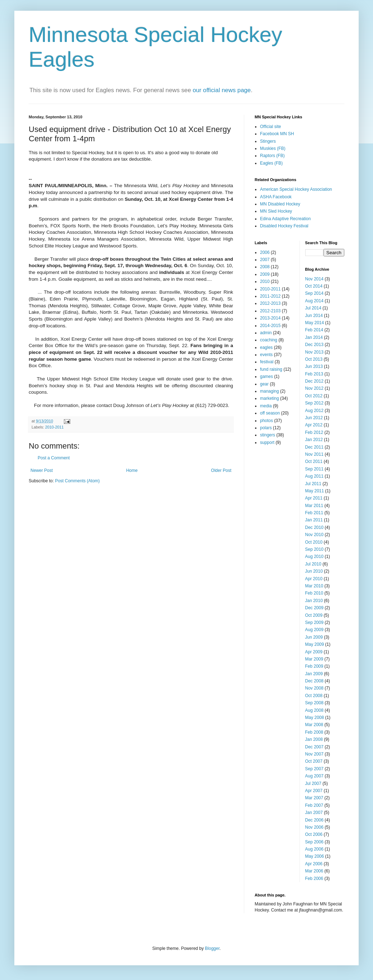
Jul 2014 (313, 308)
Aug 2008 (314, 710)
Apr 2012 (314, 425)
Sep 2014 (314, 293)
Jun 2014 (314, 316)
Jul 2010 (313, 564)
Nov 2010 (314, 535)
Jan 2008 (314, 739)
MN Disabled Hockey (280, 204)
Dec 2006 (314, 820)
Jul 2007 (313, 783)
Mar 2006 (314, 871)
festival (267, 362)
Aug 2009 (314, 630)
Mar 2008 (314, 725)
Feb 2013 (314, 374)
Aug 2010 (314, 557)
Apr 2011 (314, 498)
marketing (270, 398)
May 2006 (315, 856)
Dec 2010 (314, 527)
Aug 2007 (314, 776)
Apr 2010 (314, 579)
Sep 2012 (314, 403)
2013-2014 (270, 318)
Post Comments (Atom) (77, 481)
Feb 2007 (314, 805)
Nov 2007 (314, 754)
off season (270, 413)
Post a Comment (54, 458)
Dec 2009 (314, 608)
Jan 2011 (314, 520)
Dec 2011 (314, 447)
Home (132, 470)
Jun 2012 (314, 418)
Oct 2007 (314, 761)
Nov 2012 (314, 388)
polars (266, 428)
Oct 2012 (314, 396)
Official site (270, 127)
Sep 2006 (314, 842)
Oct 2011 (314, 461)
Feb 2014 (314, 330)
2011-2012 (270, 296)
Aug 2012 (314, 411)
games (266, 377)
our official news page (222, 90)
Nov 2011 (314, 454)
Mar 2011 (314, 506)
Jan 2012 (314, 440)
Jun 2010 (314, 571)
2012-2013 (270, 303)
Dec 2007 (314, 747)
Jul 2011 (313, 484)
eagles (266, 347)
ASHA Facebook (276, 197)
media (266, 406)
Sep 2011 (314, 469)
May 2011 (315, 491)
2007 (265, 260)
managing (270, 391)
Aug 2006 (314, 849)
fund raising (271, 369)
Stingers (268, 141)
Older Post (221, 470)
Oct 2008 (314, 696)
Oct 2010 (314, 542)
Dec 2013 (314, 345)
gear (264, 384)
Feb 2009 (314, 666)
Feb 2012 (314, 432)
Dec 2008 (314, 681)
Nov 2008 (314, 688)
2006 (265, 252)
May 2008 (315, 718)
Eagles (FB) (271, 163)
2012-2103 (270, 311)
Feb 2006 (314, 879)
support (267, 442)
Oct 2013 (314, 359)
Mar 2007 (314, 798)
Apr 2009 (314, 652)
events (266, 355)
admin (266, 333)
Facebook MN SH (277, 134)
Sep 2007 (314, 769)
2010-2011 (55, 427)
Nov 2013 (314, 352)
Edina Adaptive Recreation (285, 219)
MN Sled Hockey (276, 211)
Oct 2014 (314, 286)
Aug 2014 (314, 301)
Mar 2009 (314, 659)
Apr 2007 (314, 791)
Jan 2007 (314, 813)
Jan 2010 (314, 601)
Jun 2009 (314, 637)
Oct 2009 (314, 615)
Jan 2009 (314, 674)
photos (266, 421)
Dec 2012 (314, 381)
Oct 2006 (314, 834)
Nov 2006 (314, 827)
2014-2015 (270, 326)
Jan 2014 (314, 337)
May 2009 (315, 644)
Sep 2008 (314, 703)
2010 (265, 281)
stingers (268, 435)
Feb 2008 (314, 732)
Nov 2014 (314, 279)
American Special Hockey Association (296, 189)
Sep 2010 (314, 549)
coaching (269, 340)
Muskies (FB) (273, 148)
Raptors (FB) (272, 156)
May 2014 (315, 323)
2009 (265, 274)
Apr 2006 (314, 864)
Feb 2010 (314, 593)
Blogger (212, 948)
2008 (265, 267)
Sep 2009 (314, 622)
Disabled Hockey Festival (284, 226)
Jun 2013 (314, 366)
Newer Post (42, 470)
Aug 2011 (314, 476)
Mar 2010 (314, 586)
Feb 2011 (314, 513)
